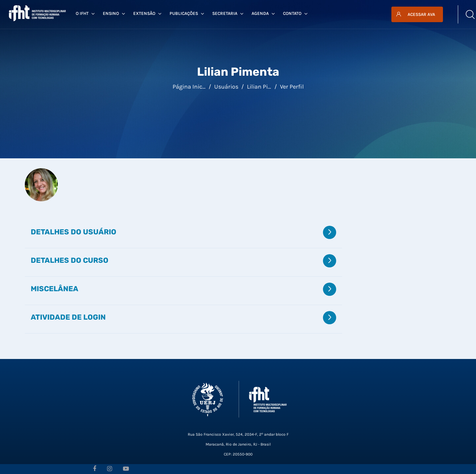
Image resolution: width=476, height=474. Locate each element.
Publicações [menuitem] (187, 14)
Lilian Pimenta (266, 87)
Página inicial (191, 87)
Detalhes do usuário (74, 232)
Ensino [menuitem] (114, 14)
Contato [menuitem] (295, 14)
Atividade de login (68, 317)
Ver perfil (292, 87)
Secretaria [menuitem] (228, 14)
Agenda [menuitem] (263, 14)
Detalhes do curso (70, 260)
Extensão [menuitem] (147, 14)
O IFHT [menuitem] (85, 14)
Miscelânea (55, 289)
